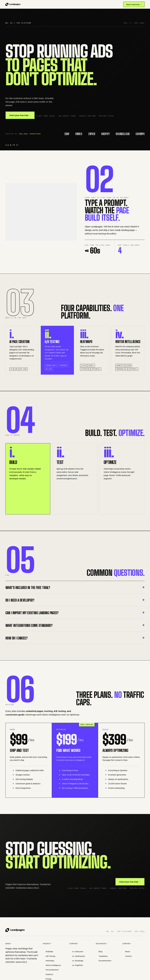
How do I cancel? (17, 638)
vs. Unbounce (78, 951)
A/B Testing (50, 956)
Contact (128, 956)
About (128, 951)
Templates (103, 956)
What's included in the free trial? (28, 588)
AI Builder (49, 951)
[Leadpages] (13, 4)
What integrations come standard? (29, 625)
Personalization (52, 970)
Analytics (49, 974)
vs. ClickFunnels (79, 956)
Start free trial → (134, 4)
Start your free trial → (20, 115)
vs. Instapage (78, 961)
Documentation (105, 961)
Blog (100, 951)
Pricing (48, 979)
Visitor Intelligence (53, 965)
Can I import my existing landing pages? (32, 613)
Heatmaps (50, 961)
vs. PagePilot (78, 965)
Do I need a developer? (20, 600)
